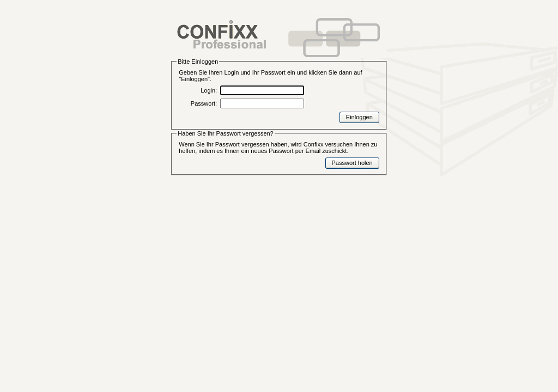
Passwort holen (352, 163)
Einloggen (359, 117)
